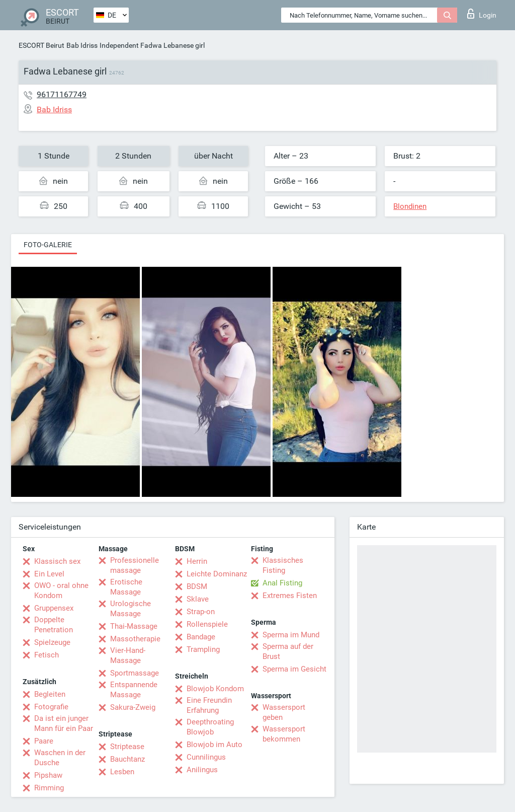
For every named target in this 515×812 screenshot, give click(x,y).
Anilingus (202, 770)
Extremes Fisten (290, 596)
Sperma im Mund (291, 635)
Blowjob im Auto (214, 745)
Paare (44, 741)
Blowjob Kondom (215, 689)
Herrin (197, 561)
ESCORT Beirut (41, 45)
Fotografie (51, 707)
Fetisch (47, 655)
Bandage (201, 637)
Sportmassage (135, 673)
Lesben (122, 772)
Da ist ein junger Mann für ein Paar (64, 723)
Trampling (203, 649)
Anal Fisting (282, 583)
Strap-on (201, 612)
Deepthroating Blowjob (210, 727)
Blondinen (410, 206)
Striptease (127, 747)
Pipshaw (48, 775)
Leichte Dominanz (217, 574)
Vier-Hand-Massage (128, 655)
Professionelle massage (135, 565)
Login (482, 14)
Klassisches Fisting (283, 565)
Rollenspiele (207, 624)
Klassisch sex (57, 561)
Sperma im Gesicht (294, 669)
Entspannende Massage (134, 690)
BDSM (197, 586)
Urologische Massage (131, 609)
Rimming (49, 788)
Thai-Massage (134, 626)
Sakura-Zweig (133, 707)
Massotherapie (135, 639)
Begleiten (50, 694)
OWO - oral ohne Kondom (61, 590)
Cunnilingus (206, 757)
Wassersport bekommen (284, 734)
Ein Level (49, 574)
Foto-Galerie (48, 245)
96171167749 (62, 94)
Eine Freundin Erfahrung (209, 705)
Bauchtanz (127, 759)
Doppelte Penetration (54, 625)
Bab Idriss (82, 45)
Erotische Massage (126, 587)
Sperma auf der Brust (288, 651)
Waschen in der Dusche (60, 758)
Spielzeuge (52, 642)
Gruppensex (54, 608)
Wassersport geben (284, 712)
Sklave (198, 599)
